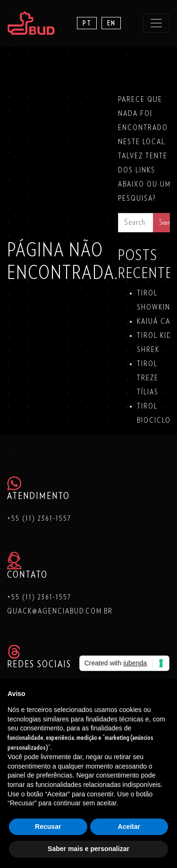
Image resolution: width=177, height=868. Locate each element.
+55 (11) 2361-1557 (39, 518)
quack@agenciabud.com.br (60, 611)
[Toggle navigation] (156, 23)
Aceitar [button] (129, 827)
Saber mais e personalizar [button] (88, 849)
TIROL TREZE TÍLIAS (148, 378)
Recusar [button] (48, 827)
